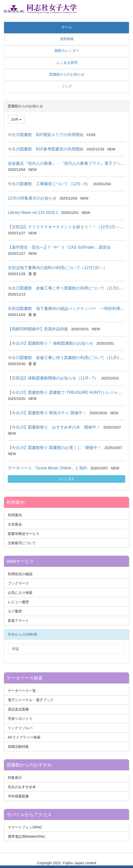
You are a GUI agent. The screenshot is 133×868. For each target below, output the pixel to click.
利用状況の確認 (20, 574)
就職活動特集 (18, 747)
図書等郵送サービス (24, 534)
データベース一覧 (22, 691)
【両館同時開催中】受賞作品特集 (38, 329)
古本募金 (15, 524)
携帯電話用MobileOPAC (27, 837)
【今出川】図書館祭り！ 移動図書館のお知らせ (51, 343)
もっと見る (67, 479)
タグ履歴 (15, 611)
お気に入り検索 (20, 593)
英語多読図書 (18, 709)
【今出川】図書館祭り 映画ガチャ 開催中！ (47, 413)
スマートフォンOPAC (25, 827)
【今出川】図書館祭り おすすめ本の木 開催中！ (54, 427)
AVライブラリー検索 (24, 737)
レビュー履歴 (18, 602)
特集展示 (15, 778)
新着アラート (18, 621)
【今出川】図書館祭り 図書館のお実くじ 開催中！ (55, 448)
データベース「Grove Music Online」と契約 (48, 468)
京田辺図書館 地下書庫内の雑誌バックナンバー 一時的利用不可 (68, 309)
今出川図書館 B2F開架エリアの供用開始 (46, 135)
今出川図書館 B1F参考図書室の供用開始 (46, 149)
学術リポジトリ (20, 719)
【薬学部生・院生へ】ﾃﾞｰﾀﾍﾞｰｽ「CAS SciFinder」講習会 (59, 247)
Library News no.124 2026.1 (33, 213)
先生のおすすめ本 (22, 787)
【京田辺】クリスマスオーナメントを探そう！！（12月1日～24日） (70, 227)
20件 (16, 119)
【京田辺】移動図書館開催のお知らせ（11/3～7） (53, 378)
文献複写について (22, 543)
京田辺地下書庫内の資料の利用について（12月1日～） (57, 268)
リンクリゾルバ (20, 728)
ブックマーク (18, 583)
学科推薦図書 (18, 796)
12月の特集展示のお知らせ (32, 198)
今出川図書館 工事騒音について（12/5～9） (49, 184)
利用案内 (15, 515)
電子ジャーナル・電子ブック (31, 700)
